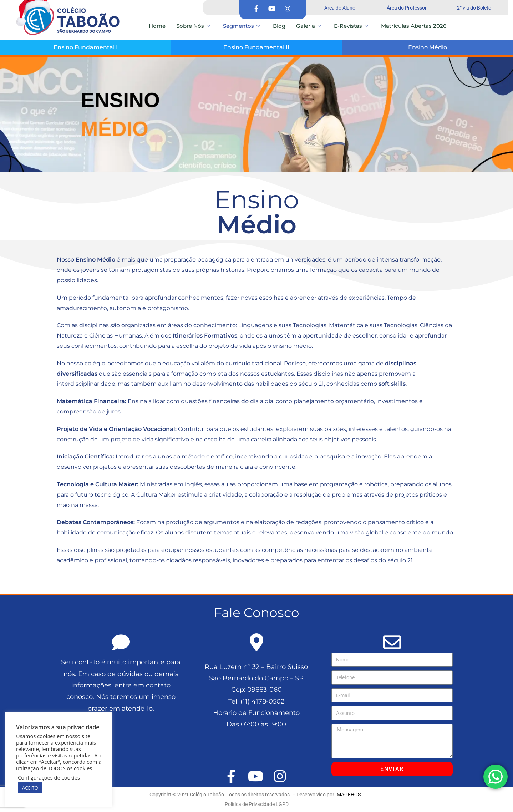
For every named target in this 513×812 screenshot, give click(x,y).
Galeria (309, 26)
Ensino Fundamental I (86, 47)
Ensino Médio (428, 47)
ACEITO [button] (30, 788)
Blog (279, 26)
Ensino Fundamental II (256, 47)
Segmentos (242, 26)
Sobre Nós (193, 26)
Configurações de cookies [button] (49, 777)
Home (157, 26)
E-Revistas (351, 26)
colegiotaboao (77, 578)
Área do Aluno (340, 8)
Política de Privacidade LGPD (257, 804)
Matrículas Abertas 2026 (414, 26)
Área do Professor (407, 8)
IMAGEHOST (349, 795)
